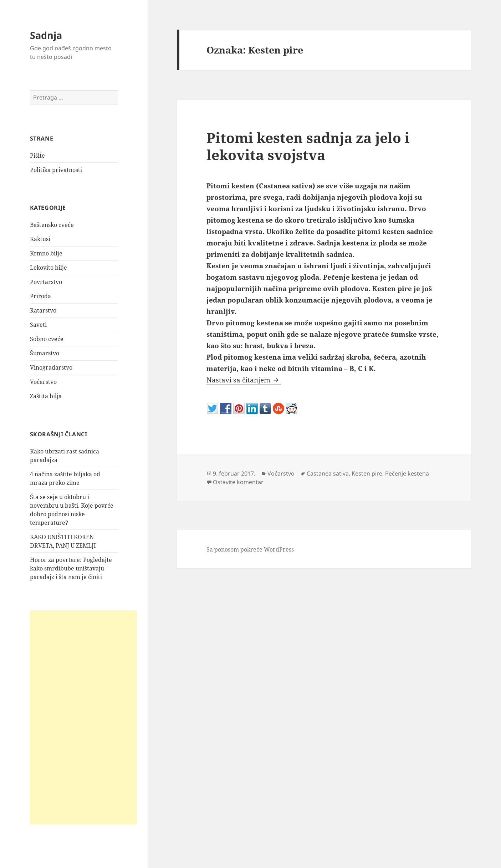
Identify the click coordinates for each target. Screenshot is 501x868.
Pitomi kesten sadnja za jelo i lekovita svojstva (308, 146)
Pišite (37, 156)
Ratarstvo (43, 310)
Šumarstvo (45, 353)
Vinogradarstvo (51, 367)
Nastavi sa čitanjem (244, 380)
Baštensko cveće (52, 225)
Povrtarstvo (46, 282)
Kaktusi (40, 239)
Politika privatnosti (56, 170)
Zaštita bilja (46, 396)
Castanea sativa (328, 473)
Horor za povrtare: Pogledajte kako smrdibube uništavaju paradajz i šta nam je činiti (71, 568)
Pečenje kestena (407, 473)
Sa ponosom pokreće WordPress (250, 549)
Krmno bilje (46, 253)
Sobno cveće (47, 339)
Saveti (38, 325)
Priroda (40, 296)
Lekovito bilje (48, 268)
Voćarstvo (43, 382)
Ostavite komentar (238, 482)
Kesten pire (367, 473)
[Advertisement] (83, 717)
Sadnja (46, 35)
